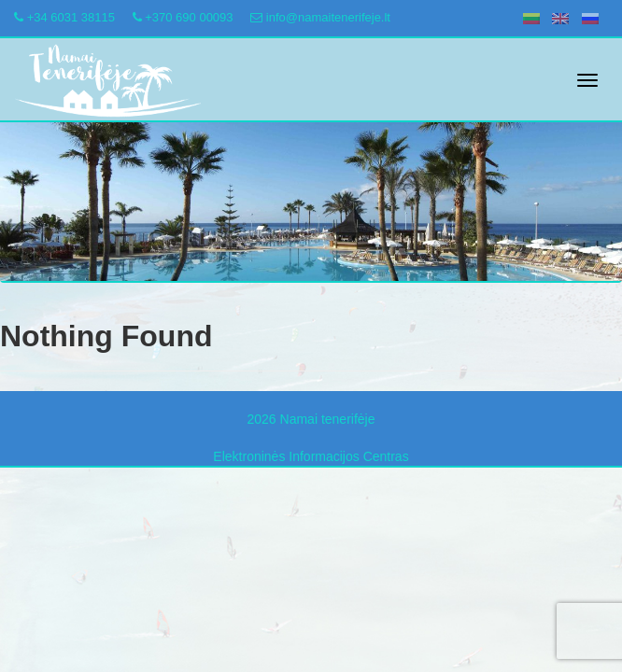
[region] (311, 202)
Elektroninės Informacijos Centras (311, 456)
